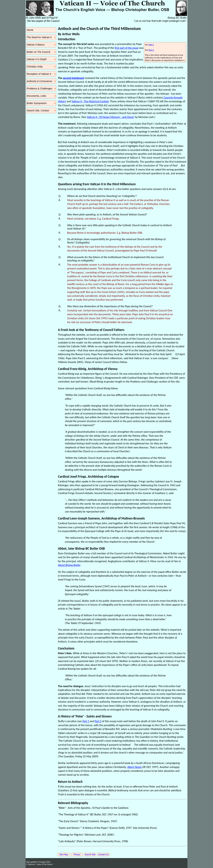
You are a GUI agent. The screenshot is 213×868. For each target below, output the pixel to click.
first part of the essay (127, 48)
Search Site (90, 854)
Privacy (77, 854)
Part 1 (151, 45)
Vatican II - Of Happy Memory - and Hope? (111, 117)
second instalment (73, 78)
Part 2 (151, 50)
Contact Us (103, 854)
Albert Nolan (135, 767)
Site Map (64, 854)
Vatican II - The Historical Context (90, 101)
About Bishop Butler (69, 565)
